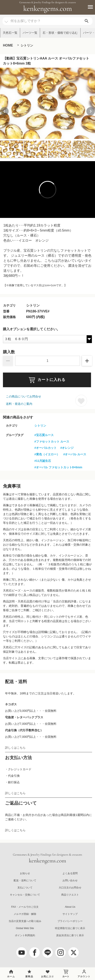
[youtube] (22, 953)
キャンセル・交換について (25, 895)
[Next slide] (91, 111)
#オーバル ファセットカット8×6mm (58, 467)
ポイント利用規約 (25, 935)
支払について (25, 888)
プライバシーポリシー (70, 921)
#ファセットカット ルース (52, 441)
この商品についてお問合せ (23, 396)
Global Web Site (25, 928)
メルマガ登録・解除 (25, 914)
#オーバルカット (46, 448)
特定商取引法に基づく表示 (70, 928)
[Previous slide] (4, 111)
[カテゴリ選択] (6, 20)
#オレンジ (67, 448)
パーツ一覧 (30, 33)
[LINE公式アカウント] (48, 953)
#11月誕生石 (43, 461)
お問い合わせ (70, 880)
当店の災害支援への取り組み (25, 921)
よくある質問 (70, 873)
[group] (47, 103)
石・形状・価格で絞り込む (60, 33)
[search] (87, 21)
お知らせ (25, 873)
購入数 (9, 352)
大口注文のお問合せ (70, 888)
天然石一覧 (10, 33)
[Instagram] (61, 953)
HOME (8, 45)
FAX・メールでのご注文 (25, 907)
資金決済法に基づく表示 (70, 935)
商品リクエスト (70, 895)
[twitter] (74, 953)
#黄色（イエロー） (47, 454)
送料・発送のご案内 (19, 404)
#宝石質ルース (44, 435)
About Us (70, 907)
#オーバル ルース (75, 454)
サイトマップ (70, 914)
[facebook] (35, 953)
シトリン (27, 45)
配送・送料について (25, 880)
